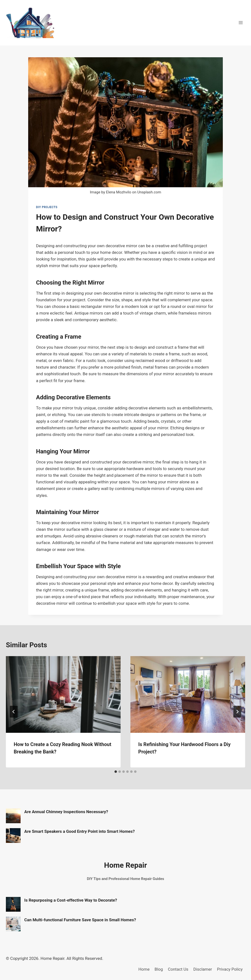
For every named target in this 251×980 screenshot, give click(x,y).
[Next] (237, 712)
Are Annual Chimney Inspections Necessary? (66, 812)
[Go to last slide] (14, 712)
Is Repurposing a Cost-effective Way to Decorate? (71, 900)
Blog (159, 969)
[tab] (116, 772)
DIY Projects (47, 207)
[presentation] (63, 694)
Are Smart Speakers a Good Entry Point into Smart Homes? (80, 831)
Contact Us (178, 969)
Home (144, 969)
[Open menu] (241, 23)
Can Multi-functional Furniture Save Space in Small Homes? (80, 920)
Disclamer (203, 969)
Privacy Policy (230, 969)
